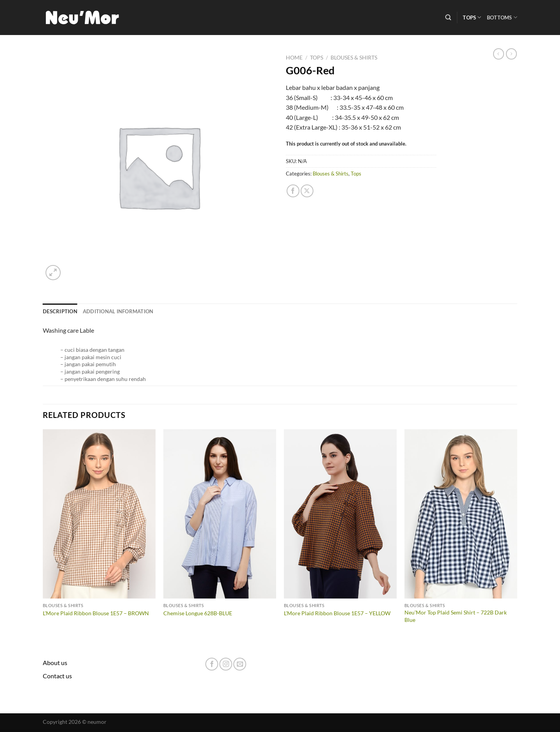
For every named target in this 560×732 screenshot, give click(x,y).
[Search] (448, 18)
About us (55, 663)
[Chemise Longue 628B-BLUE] (220, 514)
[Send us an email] (240, 664)
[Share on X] (307, 191)
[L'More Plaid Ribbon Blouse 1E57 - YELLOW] (340, 514)
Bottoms (502, 17)
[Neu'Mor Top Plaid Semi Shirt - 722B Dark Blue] (461, 514)
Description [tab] (60, 311)
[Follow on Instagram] (226, 664)
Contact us (57, 676)
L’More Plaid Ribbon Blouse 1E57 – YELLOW (337, 613)
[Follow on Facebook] (212, 664)
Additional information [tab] (118, 311)
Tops (472, 17)
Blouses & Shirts (354, 58)
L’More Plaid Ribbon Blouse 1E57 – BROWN (96, 613)
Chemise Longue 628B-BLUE (198, 613)
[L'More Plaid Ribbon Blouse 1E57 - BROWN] (99, 514)
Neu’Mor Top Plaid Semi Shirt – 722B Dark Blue (456, 616)
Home (294, 58)
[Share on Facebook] (293, 191)
